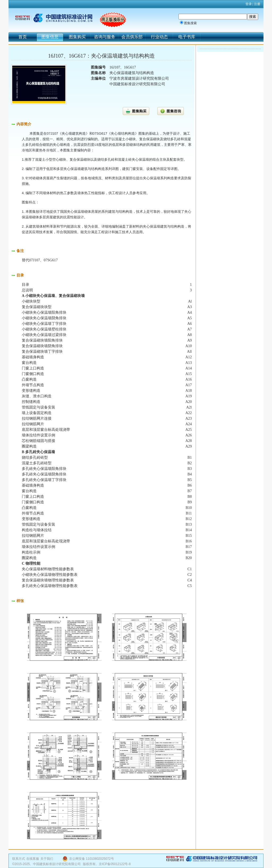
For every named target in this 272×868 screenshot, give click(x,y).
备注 (20, 251)
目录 (20, 275)
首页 (23, 37)
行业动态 (159, 37)
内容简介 (24, 124)
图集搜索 (190, 23)
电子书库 (187, 37)
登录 (249, 4)
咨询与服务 (105, 37)
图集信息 (50, 37)
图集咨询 (171, 111)
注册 (257, 4)
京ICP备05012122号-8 (115, 864)
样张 (20, 601)
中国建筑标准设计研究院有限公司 (57, 864)
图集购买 (77, 37)
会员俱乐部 (132, 37)
